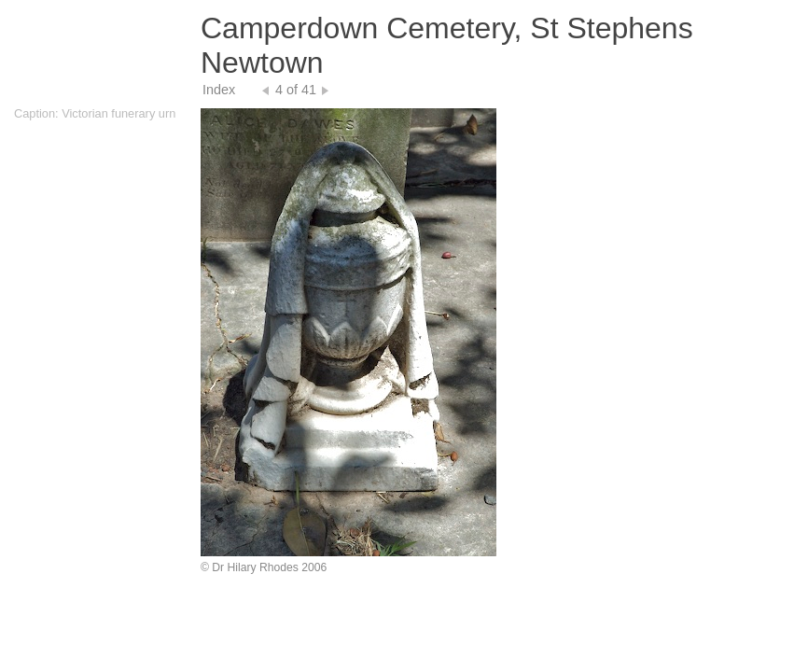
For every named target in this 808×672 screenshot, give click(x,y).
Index (219, 90)
